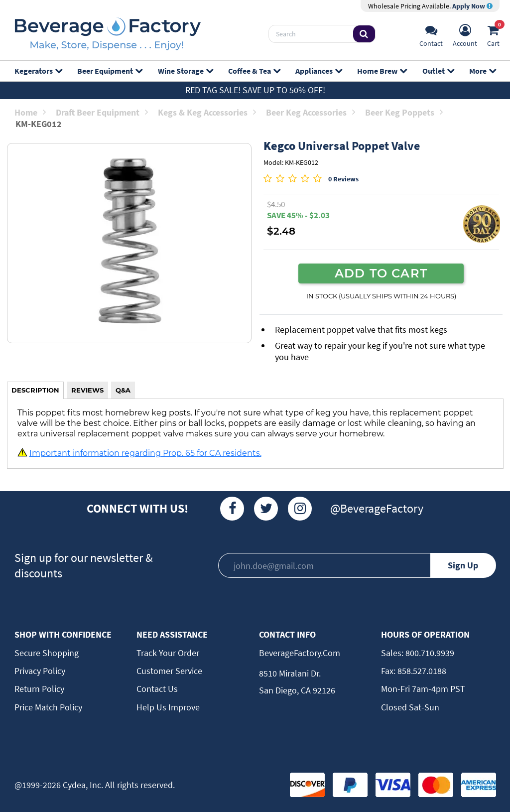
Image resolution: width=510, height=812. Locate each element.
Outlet (438, 71)
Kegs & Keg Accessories (207, 112)
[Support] (431, 34)
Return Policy (39, 689)
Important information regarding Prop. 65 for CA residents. (145, 453)
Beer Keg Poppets (404, 112)
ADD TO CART (381, 273)
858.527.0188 (421, 671)
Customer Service (169, 671)
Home (30, 112)
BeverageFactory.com (300, 653)
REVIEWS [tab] (87, 390)
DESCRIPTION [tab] (35, 390)
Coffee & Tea (254, 71)
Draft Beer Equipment (102, 112)
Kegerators (38, 71)
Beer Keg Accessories (311, 112)
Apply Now (472, 6)
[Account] (465, 34)
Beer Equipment (110, 71)
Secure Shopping (47, 653)
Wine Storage (185, 71)
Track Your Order (168, 653)
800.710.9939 (429, 653)
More (482, 71)
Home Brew (382, 71)
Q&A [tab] (123, 390)
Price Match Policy (48, 707)
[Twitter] (266, 509)
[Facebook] (232, 509)
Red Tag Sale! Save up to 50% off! (255, 90)
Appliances (319, 71)
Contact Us (157, 689)
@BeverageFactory (377, 508)
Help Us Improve (168, 707)
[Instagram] (300, 509)
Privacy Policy (40, 671)
